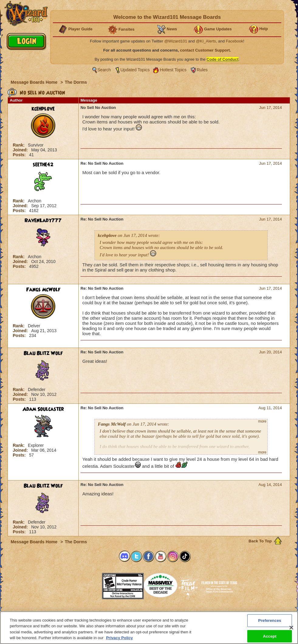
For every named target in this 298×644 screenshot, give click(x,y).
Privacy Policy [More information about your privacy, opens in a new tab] (119, 640)
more (262, 421)
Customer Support (148, 613)
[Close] (291, 630)
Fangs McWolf (43, 290)
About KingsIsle (181, 613)
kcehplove (43, 109)
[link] (87, 584)
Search (104, 70)
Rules (202, 70)
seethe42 (43, 165)
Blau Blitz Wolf (43, 353)
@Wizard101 (176, 41)
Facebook (234, 41)
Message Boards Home (35, 82)
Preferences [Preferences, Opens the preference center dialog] (270, 623)
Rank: (19, 145)
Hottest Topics (173, 70)
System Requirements (110, 613)
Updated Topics (135, 70)
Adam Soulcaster (43, 409)
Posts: (20, 155)
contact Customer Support (205, 50)
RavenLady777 (43, 221)
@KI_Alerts (206, 41)
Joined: (21, 150)
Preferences (208, 613)
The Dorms (76, 82)
